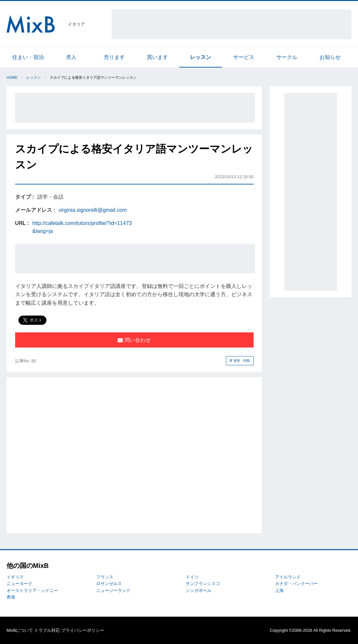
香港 (11, 597)
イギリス (15, 577)
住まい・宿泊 (28, 57)
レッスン (201, 57)
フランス (105, 577)
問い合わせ (134, 340)
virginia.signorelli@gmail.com (92, 210)
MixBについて (20, 630)
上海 (279, 590)
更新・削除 (240, 361)
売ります (114, 57)
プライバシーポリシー (83, 630)
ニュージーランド (113, 590)
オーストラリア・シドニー (32, 590)
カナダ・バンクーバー (296, 584)
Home (12, 77)
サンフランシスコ (203, 584)
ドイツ (192, 577)
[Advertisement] (232, 24)
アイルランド (288, 577)
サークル (287, 57)
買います (157, 57)
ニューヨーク (19, 584)
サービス (244, 57)
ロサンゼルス (109, 584)
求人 (71, 57)
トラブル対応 (47, 630)
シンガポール (199, 590)
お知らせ (330, 57)
